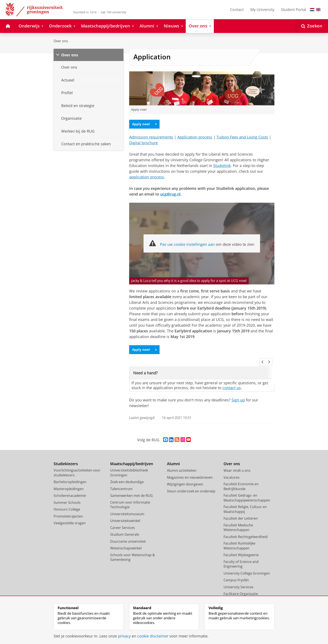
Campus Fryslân (236, 575)
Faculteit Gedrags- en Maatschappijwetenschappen (247, 493)
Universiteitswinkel (125, 516)
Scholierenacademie (70, 491)
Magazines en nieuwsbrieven (190, 472)
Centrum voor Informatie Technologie (130, 500)
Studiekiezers (66, 459)
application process (147, 177)
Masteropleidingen (69, 484)
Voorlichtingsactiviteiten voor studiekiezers (77, 468)
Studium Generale (125, 530)
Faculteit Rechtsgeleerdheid (246, 532)
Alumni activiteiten (182, 466)
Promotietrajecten (68, 511)
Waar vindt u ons (237, 466)
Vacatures (232, 472)
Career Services (123, 523)
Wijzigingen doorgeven (185, 479)
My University (262, 10)
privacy (124, 636)
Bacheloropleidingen (70, 477)
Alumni (173, 459)
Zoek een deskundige (127, 477)
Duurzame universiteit (128, 536)
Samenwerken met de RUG (131, 491)
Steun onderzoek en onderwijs (191, 486)
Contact (237, 10)
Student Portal (294, 10)
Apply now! (145, 124)
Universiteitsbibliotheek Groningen (129, 468)
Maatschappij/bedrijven (132, 459)
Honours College (67, 504)
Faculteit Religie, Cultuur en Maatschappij (245, 504)
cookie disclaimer (153, 636)
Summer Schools (67, 497)
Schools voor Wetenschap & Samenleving (133, 552)
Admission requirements (151, 137)
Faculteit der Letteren (241, 514)
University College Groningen (247, 568)
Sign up (238, 395)
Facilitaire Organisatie (241, 589)
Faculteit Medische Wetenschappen (238, 522)
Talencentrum (121, 484)
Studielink (222, 166)
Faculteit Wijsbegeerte (241, 550)
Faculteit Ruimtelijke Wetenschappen (239, 541)
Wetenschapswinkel (126, 543)
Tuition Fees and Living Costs (242, 137)
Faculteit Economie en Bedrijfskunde (241, 482)
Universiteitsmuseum (127, 509)
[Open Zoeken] (312, 26)
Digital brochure (144, 143)
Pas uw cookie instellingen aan (187, 245)
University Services (239, 582)
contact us (232, 383)
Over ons (61, 41)
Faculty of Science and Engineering (241, 559)
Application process (195, 137)
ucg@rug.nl (170, 194)
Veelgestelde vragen (70, 518)
